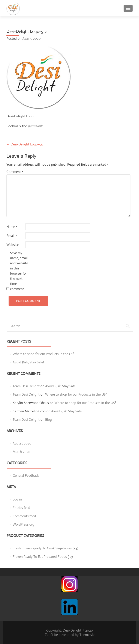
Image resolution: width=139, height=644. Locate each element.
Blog (49, 420)
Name (12, 227)
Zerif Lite (52, 635)
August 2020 (22, 443)
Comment (15, 172)
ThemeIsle (87, 635)
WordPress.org (23, 524)
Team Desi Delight (26, 386)
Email (12, 236)
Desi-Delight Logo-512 (25, 144)
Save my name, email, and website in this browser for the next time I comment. (19, 271)
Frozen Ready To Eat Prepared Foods (40, 557)
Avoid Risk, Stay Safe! (28, 362)
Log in (17, 499)
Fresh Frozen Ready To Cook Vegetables (42, 548)
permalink (35, 126)
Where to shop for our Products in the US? (44, 354)
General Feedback (26, 475)
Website (13, 245)
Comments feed (24, 516)
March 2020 (22, 452)
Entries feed (21, 508)
